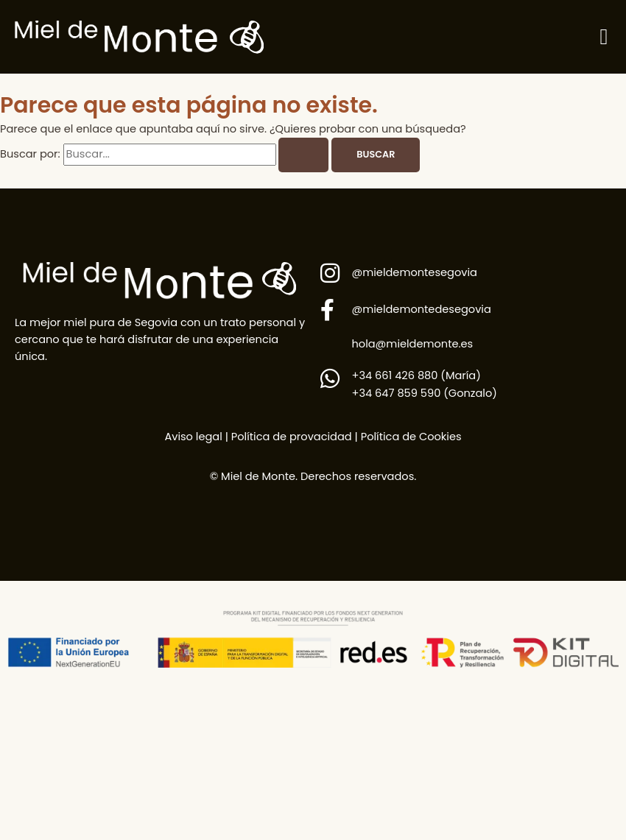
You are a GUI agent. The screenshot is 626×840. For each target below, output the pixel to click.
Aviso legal (193, 437)
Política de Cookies (411, 437)
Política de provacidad (290, 437)
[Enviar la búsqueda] (303, 155)
